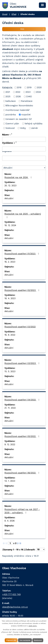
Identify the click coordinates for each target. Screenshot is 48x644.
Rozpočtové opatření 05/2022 (22, 436)
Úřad (14, 14)
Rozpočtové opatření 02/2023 (22, 290)
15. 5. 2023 (10, 371)
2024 (38, 92)
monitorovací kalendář (18, 110)
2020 (39, 87)
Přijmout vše (11, 640)
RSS (33, 29)
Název (6, 135)
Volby (23, 128)
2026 (18, 96)
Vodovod (10, 128)
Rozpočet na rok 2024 (18, 177)
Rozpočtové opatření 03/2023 (22, 363)
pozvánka (11, 115)
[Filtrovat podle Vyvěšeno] (24, 149)
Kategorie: (7, 87)
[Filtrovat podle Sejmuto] (24, 158)
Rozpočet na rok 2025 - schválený (23, 215)
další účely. (33, 626)
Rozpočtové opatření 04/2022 (22, 400)
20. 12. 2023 (10, 186)
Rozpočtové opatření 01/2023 (22, 254)
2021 (8, 92)
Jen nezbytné (25, 640)
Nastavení (38, 640)
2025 (8, 96)
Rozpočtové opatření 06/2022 (22, 473)
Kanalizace (27, 101)
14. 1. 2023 (10, 481)
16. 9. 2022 (10, 335)
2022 (18, 92)
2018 (19, 87)
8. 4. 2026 (10, 521)
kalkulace (11, 101)
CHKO (29, 96)
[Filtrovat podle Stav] (24, 168)
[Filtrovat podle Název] (24, 139)
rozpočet (26, 115)
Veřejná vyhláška (33, 124)
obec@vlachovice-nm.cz (15, 607)
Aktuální (9, 198)
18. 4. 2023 (10, 298)
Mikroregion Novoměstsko (19, 106)
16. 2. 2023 (10, 262)
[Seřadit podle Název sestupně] (12, 135)
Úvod (5, 14)
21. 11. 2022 (10, 408)
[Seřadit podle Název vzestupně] (12, 134)
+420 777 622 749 (11, 594)
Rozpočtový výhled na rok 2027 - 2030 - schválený (22, 511)
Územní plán (12, 124)
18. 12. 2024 (10, 225)
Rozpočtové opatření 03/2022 (20, 327)
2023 (28, 92)
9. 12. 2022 (10, 444)
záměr (35, 128)
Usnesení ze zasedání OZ (19, 119)
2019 (29, 87)
